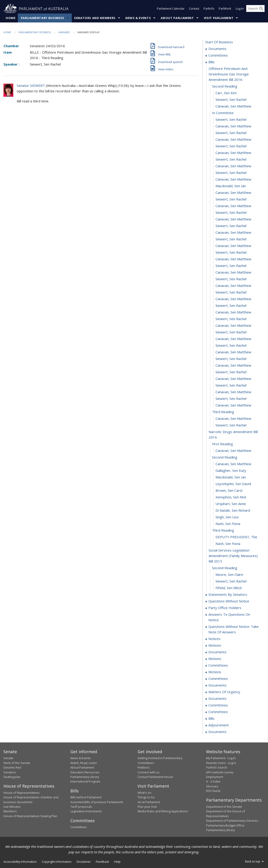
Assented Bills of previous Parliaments (97, 802)
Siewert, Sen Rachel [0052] (231, 372)
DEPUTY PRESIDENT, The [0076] (236, 537)
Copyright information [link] (57, 862)
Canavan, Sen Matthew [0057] (233, 405)
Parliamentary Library (85, 777)
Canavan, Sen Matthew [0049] (233, 352)
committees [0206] (218, 712)
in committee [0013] (223, 113)
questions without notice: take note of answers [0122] (233, 629)
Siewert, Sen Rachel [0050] (231, 359)
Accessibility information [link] (20, 862)
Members (10, 811)
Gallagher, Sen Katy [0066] (231, 471)
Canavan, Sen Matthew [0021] (233, 166)
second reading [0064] (225, 457)
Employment (215, 777)
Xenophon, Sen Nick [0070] (231, 497)
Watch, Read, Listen (84, 763)
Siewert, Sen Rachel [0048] (231, 346)
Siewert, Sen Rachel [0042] (231, 306)
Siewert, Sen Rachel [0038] (231, 279)
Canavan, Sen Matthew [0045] (233, 326)
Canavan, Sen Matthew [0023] (233, 179)
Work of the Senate (17, 763)
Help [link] (117, 862)
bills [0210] (211, 719)
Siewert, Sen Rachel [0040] (231, 292)
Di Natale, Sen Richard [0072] (233, 511)
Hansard (64, 32)
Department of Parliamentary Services (232, 821)
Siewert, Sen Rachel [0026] (231, 199)
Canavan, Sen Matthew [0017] (233, 140)
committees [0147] (218, 665)
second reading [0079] (225, 568)
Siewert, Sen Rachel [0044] (231, 319)
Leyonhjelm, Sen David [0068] (233, 484)
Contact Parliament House (155, 777)
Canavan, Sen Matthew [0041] (233, 299)
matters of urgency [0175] (224, 692)
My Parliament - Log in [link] (221, 758)
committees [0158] (218, 679)
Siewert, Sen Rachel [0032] (231, 239)
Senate (8, 758)
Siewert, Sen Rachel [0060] (231, 425)
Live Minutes (12, 807)
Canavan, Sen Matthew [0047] (233, 339)
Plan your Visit (147, 807)
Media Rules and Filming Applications (163, 811)
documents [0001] (217, 49)
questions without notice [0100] (229, 601)
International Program (85, 782)
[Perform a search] (261, 9)
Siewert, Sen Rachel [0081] (231, 581)
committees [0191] (218, 705)
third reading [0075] (223, 530)
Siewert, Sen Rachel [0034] (231, 253)
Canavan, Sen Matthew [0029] (233, 219)
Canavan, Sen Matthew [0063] (233, 451)
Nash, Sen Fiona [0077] (228, 544)
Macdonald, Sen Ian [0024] (231, 186)
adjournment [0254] (219, 725)
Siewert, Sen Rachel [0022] (231, 173)
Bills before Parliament (86, 797)
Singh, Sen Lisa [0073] (227, 517)
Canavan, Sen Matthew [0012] (233, 106)
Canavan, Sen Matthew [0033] (233, 246)
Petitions (144, 768)
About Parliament (177, 18)
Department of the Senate (224, 807)
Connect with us (149, 772)
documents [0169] (217, 685)
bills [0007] (211, 62)
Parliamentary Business (43, 18)
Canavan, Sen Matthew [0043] (233, 312)
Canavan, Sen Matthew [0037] (233, 272)
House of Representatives (22, 793)
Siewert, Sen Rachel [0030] (231, 226)
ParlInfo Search (217, 768)
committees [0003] (218, 55)
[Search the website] (255, 9)
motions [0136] (215, 646)
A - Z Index (213, 782)
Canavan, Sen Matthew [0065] (233, 464)
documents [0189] (217, 699)
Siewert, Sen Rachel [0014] (231, 120)
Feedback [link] (102, 862)
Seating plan (12, 777)
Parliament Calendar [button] (171, 9)
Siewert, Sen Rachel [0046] (231, 332)
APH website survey (220, 772)
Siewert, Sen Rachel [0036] (231, 266)
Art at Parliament (149, 802)
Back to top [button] (255, 862)
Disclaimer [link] (84, 862)
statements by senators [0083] (228, 595)
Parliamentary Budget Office (225, 825)
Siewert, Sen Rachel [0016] (231, 133)
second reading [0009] (225, 86)
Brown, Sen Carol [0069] (229, 491)
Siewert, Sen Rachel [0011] (231, 100)
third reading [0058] (223, 412)
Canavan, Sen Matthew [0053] (233, 379)
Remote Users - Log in (221, 763)
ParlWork (225, 9)
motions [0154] (215, 672)
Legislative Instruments (86, 811)
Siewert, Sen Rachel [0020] (231, 159)
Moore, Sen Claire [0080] (229, 575)
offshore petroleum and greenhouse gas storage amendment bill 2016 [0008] (229, 74)
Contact (194, 9)
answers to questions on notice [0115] (229, 617)
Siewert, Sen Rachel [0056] (231, 399)
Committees (79, 827)
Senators (10, 772)
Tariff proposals (81, 807)
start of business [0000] (219, 42)
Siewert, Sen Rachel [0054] (231, 385)
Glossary (212, 786)
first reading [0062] (222, 444)
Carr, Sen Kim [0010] (226, 93)
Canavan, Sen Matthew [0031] (233, 233)
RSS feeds (213, 791)
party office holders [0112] (225, 608)
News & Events (138, 18)
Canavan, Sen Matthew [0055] (233, 392)
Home (11, 18)
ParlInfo (209, 9)
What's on (144, 793)
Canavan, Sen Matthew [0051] (233, 365)
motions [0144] (215, 659)
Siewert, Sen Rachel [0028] (231, 213)
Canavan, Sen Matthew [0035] (233, 259)
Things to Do (146, 797)
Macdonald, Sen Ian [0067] (231, 477)
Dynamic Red (12, 768)
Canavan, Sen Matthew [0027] (233, 206)
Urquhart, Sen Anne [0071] (231, 504)
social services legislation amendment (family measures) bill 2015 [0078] (233, 556)
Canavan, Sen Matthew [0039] (233, 286)
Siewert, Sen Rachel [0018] (231, 146)
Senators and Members (95, 18)
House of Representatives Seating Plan (30, 816)
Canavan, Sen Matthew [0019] (233, 153)
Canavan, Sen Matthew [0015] (233, 126)
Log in (240, 9)
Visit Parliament (219, 18)
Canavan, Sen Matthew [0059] (233, 419)
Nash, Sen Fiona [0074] (228, 524)
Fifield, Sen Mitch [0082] (229, 588)
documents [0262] (217, 732)
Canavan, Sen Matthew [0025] (233, 193)
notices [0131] (214, 639)
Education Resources (85, 772)
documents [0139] (217, 652)
